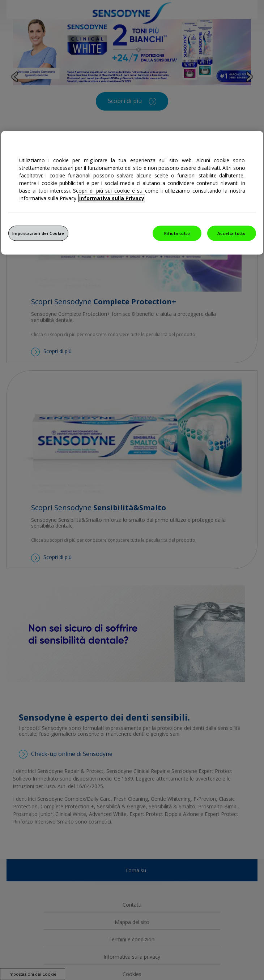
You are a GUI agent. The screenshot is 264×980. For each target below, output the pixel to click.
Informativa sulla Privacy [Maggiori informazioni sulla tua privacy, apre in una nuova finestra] (112, 198)
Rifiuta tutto (177, 233)
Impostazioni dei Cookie (38, 233)
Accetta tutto (231, 233)
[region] (132, 193)
